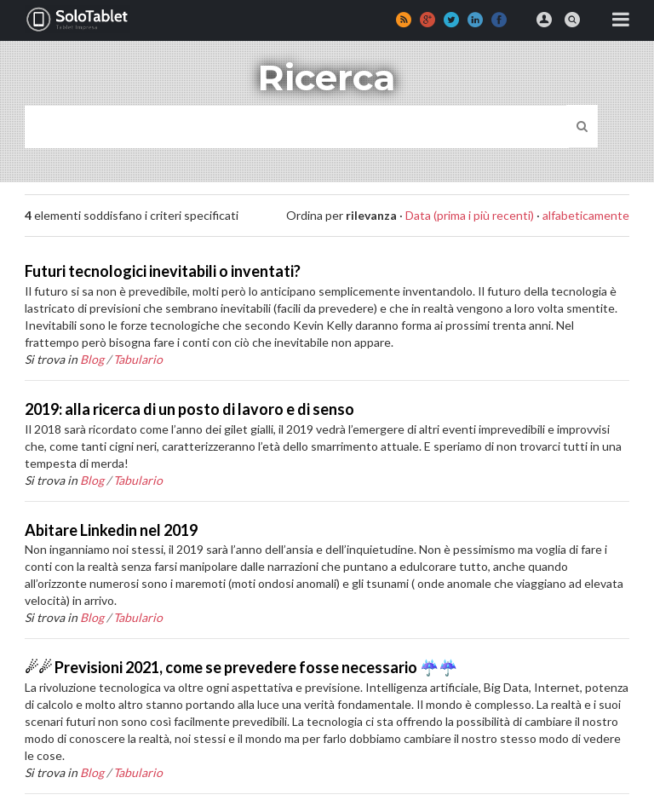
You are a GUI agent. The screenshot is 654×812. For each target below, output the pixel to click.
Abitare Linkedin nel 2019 (111, 530)
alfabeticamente (586, 215)
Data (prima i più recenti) (470, 215)
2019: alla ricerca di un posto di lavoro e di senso (189, 409)
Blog (92, 359)
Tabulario (138, 359)
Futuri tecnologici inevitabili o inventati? (163, 271)
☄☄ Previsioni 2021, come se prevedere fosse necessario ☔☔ (241, 667)
